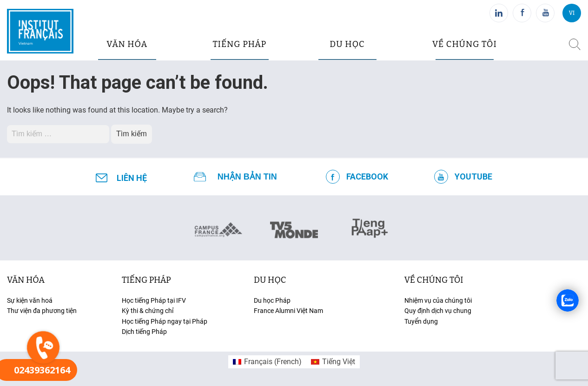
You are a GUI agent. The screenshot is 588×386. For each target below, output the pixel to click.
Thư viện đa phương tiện (42, 311)
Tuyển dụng (421, 321)
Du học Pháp (272, 300)
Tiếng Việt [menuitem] (339, 362)
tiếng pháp (239, 44)
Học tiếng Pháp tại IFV (154, 300)
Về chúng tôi (465, 44)
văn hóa (127, 44)
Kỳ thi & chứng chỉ (148, 311)
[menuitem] (267, 362)
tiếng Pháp (146, 280)
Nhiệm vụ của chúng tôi (438, 300)
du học (347, 44)
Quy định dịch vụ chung (438, 311)
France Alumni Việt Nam (288, 311)
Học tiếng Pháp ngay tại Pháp (165, 321)
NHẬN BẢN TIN (247, 177)
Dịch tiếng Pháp (144, 332)
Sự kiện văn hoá (30, 300)
